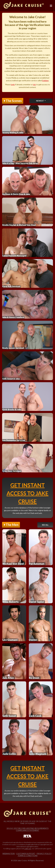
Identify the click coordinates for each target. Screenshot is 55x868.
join (34, 84)
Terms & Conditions (28, 856)
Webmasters (9, 853)
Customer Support (26, 853)
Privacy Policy (44, 853)
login (13, 84)
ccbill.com (28, 849)
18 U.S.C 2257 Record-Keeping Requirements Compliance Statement (28, 829)
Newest (40, 101)
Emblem (45, 80)
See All (45, 525)
